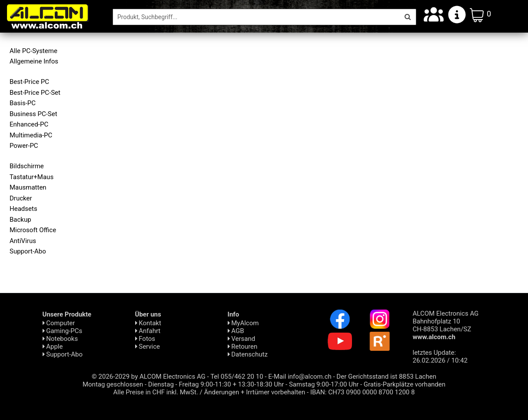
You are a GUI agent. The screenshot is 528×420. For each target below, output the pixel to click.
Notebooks (60, 339)
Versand (242, 339)
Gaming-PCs (63, 331)
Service (148, 347)
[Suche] (256, 17)
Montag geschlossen (113, 384)
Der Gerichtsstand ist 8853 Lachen (386, 377)
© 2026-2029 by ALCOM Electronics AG (149, 377)
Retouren (243, 347)
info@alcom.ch (310, 377)
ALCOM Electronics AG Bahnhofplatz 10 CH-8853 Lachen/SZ (446, 325)
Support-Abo (63, 354)
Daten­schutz (248, 354)
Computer (59, 323)
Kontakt (148, 323)
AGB (236, 331)
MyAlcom (243, 323)
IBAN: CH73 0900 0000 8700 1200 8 (363, 392)
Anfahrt (148, 331)
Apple (53, 347)
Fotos (145, 339)
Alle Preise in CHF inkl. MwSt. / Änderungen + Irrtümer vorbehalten (209, 392)
